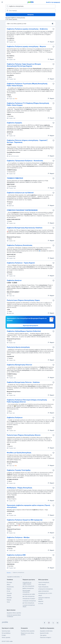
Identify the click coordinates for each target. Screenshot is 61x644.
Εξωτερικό (9, 582)
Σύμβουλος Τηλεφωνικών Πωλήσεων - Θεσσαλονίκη (25, 161)
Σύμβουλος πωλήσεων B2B (16, 555)
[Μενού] (2, 2)
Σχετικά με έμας (6, 631)
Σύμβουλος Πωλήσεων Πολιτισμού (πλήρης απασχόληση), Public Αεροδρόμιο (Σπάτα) (27, 401)
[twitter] (53, 623)
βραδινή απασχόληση (28, 588)
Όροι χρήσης (43, 635)
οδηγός (40, 595)
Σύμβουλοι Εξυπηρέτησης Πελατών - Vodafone (23, 382)
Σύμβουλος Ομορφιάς (14, 123)
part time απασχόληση (28, 603)
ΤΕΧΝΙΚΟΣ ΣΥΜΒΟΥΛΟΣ (15, 178)
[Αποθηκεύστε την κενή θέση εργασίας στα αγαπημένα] (53, 29)
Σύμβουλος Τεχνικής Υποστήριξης (19, 470)
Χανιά (8, 602)
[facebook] (45, 623)
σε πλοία (41, 604)
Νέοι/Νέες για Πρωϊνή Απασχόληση (19, 453)
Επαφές (4, 635)
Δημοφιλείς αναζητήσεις (15, 577)
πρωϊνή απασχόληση (44, 582)
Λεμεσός (9, 595)
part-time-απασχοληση (29, 596)
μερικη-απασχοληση (44, 591)
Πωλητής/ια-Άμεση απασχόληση (18, 347)
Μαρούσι (9, 589)
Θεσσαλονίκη (10, 587)
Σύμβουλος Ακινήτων (14, 280)
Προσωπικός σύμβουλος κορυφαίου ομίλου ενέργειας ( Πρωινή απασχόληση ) (28, 506)
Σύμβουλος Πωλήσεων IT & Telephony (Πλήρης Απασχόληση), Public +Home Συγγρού (28, 104)
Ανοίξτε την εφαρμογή (53, 2)
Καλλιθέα (9, 598)
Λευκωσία (9, 593)
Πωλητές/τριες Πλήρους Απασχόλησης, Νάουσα (24, 435)
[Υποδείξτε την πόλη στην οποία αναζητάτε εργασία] (30, 11)
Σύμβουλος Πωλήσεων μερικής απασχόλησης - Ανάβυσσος (27, 29)
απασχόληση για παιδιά (29, 594)
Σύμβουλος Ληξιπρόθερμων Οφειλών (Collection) (24, 331)
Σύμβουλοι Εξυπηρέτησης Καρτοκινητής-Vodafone (25, 228)
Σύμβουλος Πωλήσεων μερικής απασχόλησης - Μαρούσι (26, 46)
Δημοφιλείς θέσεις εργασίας (14, 613)
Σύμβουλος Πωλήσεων (15, 418)
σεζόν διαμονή (42, 585)
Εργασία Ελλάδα (44, 633)
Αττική (8, 591)
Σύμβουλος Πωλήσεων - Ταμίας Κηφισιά (21, 263)
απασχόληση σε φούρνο (29, 599)
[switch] (53, 24)
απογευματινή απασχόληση (46, 589)
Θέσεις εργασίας (6, 637)
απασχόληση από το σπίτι (45, 593)
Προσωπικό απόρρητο (46, 637)
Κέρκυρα (9, 600)
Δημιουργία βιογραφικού (30, 326)
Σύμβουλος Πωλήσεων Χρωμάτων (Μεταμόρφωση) (25, 520)
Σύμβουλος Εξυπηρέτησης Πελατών (19, 365)
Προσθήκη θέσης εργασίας (28, 631)
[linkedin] (58, 623)
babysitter (41, 601)
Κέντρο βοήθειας (6, 633)
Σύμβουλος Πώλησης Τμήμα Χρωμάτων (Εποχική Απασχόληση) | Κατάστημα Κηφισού (24, 65)
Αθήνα (9, 585)
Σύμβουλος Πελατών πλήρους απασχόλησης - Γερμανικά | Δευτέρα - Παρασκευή (27, 141)
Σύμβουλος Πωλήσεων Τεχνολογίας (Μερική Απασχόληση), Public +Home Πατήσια (27, 85)
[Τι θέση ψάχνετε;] (30, 6)
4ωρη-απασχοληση (43, 587)
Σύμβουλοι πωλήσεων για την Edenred (20, 193)
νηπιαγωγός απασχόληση (29, 601)
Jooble (11, 641)
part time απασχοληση (28, 586)
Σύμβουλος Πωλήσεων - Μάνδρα (18, 537)
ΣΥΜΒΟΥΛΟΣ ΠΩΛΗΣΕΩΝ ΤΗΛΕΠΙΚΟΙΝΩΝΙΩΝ (22, 210)
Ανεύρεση (30, 15)
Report (51, 42)
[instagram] (49, 623)
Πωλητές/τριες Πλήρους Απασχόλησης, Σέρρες (23, 300)
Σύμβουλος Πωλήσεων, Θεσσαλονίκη (20, 245)
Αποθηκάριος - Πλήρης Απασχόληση (19, 488)
